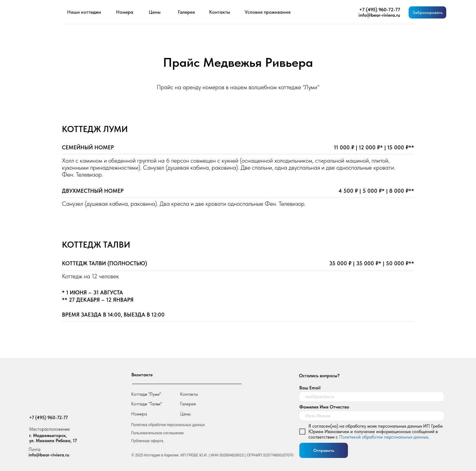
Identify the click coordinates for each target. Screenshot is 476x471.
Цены (185, 414)
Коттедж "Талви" (146, 404)
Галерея (188, 404)
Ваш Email (310, 388)
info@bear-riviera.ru (49, 455)
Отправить (324, 450)
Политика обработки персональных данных (168, 425)
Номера (139, 414)
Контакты (189, 394)
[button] (427, 12)
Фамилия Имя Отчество (324, 407)
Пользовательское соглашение (157, 433)
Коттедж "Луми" (146, 394)
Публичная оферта (147, 441)
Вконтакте (142, 375)
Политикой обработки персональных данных (384, 437)
